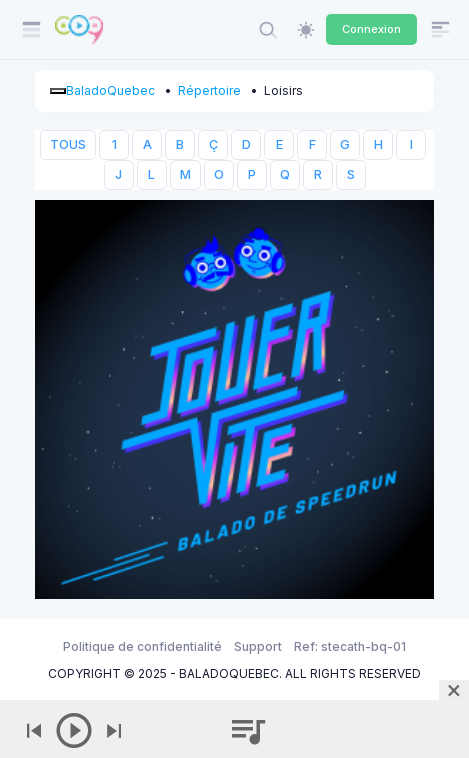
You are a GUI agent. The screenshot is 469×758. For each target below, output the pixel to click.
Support (258, 646)
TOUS (68, 144)
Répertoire (209, 90)
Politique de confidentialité (142, 646)
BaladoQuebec (110, 90)
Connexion (371, 29)
